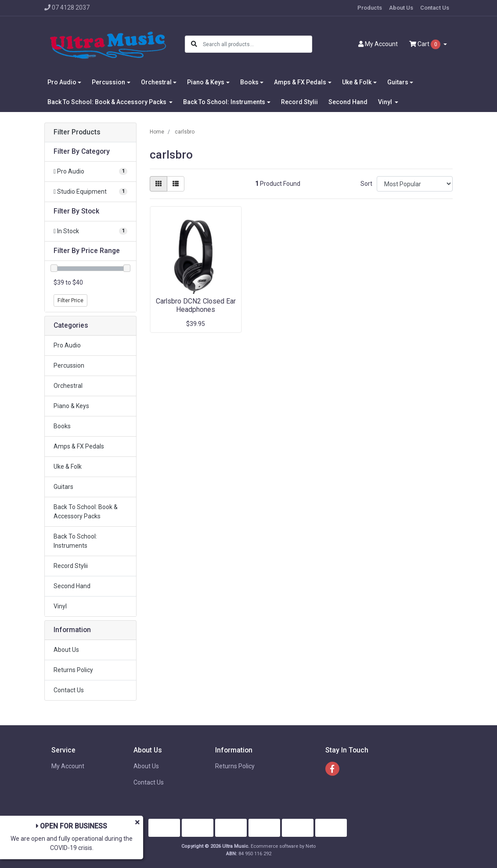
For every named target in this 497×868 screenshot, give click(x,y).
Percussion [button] (108, 82)
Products (370, 8)
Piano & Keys (71, 406)
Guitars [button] (398, 82)
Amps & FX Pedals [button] (300, 82)
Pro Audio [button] (62, 82)
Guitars (63, 487)
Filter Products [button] (77, 132)
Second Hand (348, 102)
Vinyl (60, 606)
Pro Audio (67, 345)
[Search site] (194, 44)
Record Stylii (299, 102)
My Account (68, 766)
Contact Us (435, 8)
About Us (401, 8)
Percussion (69, 365)
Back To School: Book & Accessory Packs (86, 512)
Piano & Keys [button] (206, 82)
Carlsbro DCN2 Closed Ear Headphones (196, 305)
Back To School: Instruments (75, 541)
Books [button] (249, 82)
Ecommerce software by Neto (283, 846)
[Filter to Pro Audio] (90, 172)
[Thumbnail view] (158, 184)
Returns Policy (73, 670)
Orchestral (68, 386)
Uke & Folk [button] (357, 82)
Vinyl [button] (386, 102)
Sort (366, 184)
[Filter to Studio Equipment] (90, 192)
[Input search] (257, 44)
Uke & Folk (68, 467)
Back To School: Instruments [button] (224, 102)
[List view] (176, 184)
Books (62, 426)
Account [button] (378, 44)
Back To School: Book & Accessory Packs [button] (108, 102)
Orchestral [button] (156, 82)
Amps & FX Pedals (79, 446)
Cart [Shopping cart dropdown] (425, 44)
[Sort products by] (415, 184)
